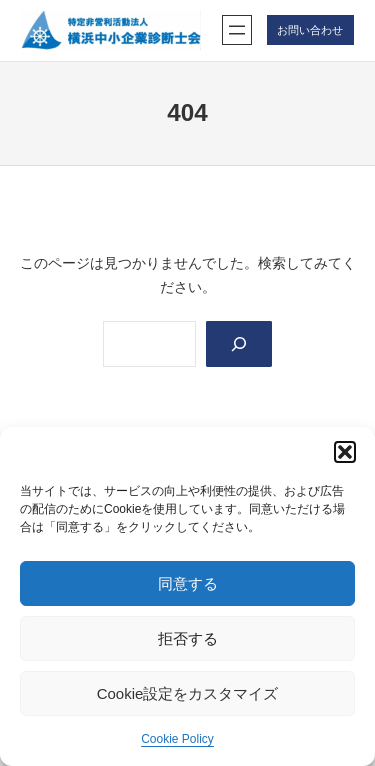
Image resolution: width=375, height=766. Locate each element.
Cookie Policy (177, 739)
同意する (188, 583)
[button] (345, 452)
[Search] (238, 344)
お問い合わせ (310, 30)
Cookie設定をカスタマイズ (188, 693)
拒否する (188, 638)
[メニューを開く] (237, 30)
